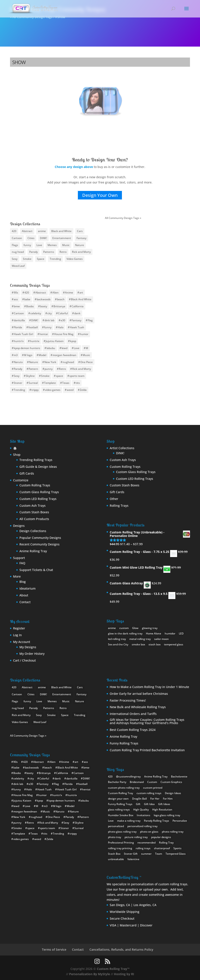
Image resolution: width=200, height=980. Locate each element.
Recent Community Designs (39, 544)
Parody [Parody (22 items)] (18, 369)
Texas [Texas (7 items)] (66, 383)
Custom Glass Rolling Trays (39, 492)
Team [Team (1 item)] (159, 854)
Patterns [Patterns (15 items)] (49, 252)
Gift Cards (27, 473)
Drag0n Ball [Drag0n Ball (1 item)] (139, 799)
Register (19, 628)
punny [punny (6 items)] (49, 369)
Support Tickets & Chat (36, 570)
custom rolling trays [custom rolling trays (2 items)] (149, 793)
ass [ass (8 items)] (16, 299)
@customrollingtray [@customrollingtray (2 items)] (128, 776)
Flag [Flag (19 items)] (90, 320)
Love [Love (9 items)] (39, 245)
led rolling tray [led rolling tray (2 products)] (117, 639)
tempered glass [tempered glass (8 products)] (174, 644)
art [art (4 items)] (81, 293)
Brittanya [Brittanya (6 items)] (59, 306)
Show (19, 62)
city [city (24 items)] (50, 313)
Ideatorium (27, 588)
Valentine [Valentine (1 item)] (133, 859)
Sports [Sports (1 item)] (177, 848)
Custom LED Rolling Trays (38, 499)
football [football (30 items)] (33, 327)
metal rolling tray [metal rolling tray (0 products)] (140, 639)
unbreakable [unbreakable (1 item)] (116, 859)
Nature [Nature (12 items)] (33, 362)
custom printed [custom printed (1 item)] (153, 788)
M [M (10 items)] (87, 348)
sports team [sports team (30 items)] (77, 376)
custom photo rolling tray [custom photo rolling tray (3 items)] (124, 788)
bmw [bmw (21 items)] (17, 306)
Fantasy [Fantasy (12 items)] (81, 238)
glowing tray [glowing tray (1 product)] (150, 628)
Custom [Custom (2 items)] (152, 782)
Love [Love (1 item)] (111, 821)
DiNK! (120, 453)
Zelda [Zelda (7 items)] (83, 390)
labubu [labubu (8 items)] (51, 348)
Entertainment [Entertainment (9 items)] (62, 238)
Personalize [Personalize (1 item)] (180, 821)
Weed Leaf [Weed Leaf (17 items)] (18, 266)
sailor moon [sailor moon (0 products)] (162, 639)
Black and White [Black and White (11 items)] (61, 231)
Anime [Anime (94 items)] (69, 293)
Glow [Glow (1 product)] (135, 628)
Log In (17, 635)
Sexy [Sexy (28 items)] (15, 259)
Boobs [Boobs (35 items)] (30, 306)
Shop (17, 455)
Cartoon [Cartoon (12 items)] (19, 313)
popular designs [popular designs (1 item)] (161, 837)
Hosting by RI (124, 974)
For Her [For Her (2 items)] (155, 799)
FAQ (22, 563)
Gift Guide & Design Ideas (38, 467)
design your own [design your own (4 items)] (118, 799)
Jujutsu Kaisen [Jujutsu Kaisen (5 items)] (55, 341)
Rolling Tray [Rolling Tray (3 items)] (166, 843)
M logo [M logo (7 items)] (28, 355)
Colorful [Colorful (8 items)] (63, 313)
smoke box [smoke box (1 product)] (138, 644)
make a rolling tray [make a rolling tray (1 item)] (129, 821)
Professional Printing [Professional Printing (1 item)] (121, 843)
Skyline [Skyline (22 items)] (30, 376)
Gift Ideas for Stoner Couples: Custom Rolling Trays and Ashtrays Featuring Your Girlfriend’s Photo (147, 721)
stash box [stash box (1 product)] (155, 644)
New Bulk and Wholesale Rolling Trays (138, 707)
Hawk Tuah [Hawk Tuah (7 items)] (77, 327)
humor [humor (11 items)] (84, 334)
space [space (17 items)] (59, 376)
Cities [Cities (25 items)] (31, 238)
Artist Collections (122, 448)
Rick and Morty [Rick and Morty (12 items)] (82, 369)
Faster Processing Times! (128, 700)
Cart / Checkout (24, 660)
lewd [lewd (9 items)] (64, 348)
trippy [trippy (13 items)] (35, 390)
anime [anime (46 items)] (42, 231)
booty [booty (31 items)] (44, 306)
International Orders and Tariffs (133, 714)
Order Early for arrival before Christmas (139, 694)
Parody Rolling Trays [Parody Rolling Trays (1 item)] (156, 821)
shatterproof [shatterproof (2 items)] (162, 848)
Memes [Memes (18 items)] (52, 245)
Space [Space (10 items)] (41, 259)
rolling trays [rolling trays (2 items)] (143, 848)
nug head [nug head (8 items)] (18, 252)
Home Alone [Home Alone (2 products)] (154, 633)
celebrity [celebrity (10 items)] (36, 313)
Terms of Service (54, 949)
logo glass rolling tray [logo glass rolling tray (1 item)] (167, 815)
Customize (21, 480)
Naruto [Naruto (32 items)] (18, 362)
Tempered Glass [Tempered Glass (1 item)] (176, 854)
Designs (19, 526)
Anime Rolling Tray (33, 551)
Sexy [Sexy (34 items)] (17, 376)
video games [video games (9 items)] (53, 390)
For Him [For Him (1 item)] (168, 799)
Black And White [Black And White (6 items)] (81, 299)
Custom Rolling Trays (35, 485)
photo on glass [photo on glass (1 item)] (149, 832)
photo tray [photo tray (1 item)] (115, 837)
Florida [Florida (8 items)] (18, 327)
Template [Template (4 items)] (50, 383)
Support (19, 558)
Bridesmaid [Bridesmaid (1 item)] (137, 782)
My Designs (28, 647)
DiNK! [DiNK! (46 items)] (35, 320)
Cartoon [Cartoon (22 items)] (17, 238)
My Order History (32, 654)
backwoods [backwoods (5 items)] (44, 299)
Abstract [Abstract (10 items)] (27, 231)
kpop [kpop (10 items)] (73, 341)
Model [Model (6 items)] (42, 355)
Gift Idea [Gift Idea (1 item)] (149, 804)
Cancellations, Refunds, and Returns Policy (121, 949)
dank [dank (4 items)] (77, 313)
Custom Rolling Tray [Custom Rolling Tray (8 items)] (121, 793)
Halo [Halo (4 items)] (61, 327)
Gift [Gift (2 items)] (138, 804)
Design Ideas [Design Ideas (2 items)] (173, 793)
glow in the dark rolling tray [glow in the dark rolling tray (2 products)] (125, 633)
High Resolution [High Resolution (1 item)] (162, 810)
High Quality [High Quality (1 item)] (141, 810)
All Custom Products (34, 519)
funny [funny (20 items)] (48, 327)
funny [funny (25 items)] (27, 245)
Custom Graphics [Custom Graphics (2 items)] (171, 782)
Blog (23, 582)
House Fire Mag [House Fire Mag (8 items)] (64, 334)
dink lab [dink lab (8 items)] (49, 320)
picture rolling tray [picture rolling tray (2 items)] (136, 837)
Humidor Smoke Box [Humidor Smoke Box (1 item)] (121, 815)
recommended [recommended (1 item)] (146, 843)
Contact (25, 602)
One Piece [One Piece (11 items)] (86, 362)
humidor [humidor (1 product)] (170, 633)
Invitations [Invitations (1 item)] (144, 815)
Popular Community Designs (40, 538)
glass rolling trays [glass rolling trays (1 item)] (119, 810)
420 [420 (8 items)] (14, 231)
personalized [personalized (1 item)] (116, 826)
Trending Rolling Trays (36, 460)
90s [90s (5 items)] (16, 293)
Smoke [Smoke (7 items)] (45, 376)
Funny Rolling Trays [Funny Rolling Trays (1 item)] (120, 804)
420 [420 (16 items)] (27, 293)
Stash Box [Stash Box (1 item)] (114, 854)
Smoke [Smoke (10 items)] (27, 259)
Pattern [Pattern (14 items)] (33, 369)
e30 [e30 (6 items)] (63, 320)
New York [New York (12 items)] (50, 362)
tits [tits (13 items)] (78, 383)
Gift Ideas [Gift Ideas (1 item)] (164, 804)
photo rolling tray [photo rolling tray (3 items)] (173, 832)
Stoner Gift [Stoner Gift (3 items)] (131, 854)
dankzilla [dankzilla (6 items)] (19, 320)
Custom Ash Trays (32, 506)
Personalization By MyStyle (90, 974)
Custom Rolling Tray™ (113, 969)
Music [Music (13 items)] (66, 245)
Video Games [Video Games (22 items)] (75, 259)
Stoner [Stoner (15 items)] (18, 383)
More (17, 576)
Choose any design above (74, 167)
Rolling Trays (119, 506)
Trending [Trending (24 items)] (55, 259)
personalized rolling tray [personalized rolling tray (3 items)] (142, 826)
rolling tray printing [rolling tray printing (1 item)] (120, 848)
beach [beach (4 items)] (61, 299)
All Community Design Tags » (123, 218)
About (24, 595)
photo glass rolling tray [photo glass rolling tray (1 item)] (122, 832)
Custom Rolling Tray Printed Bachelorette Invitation (147, 750)
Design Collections (33, 531)
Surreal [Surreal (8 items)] (33, 383)
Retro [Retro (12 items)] (63, 252)
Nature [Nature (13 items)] (79, 245)
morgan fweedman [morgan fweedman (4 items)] (64, 355)
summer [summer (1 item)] (146, 854)
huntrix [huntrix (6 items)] (35, 341)
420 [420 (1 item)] (110, 776)
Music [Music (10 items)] (86, 355)
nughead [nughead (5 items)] (68, 362)
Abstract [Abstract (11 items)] (41, 293)
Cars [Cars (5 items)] (80, 231)
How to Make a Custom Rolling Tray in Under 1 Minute (149, 687)
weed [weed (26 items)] (70, 390)
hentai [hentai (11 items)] (44, 334)
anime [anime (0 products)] (112, 628)
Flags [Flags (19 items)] (15, 245)
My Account (22, 642)
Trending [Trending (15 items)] (19, 390)
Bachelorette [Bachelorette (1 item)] (179, 776)
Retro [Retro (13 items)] (62, 369)
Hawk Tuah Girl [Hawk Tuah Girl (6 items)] (23, 334)
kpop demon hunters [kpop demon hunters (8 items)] (27, 348)
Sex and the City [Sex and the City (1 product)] (118, 644)
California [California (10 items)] (78, 306)
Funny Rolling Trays (124, 743)
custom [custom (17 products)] (124, 628)
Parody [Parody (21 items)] (33, 252)
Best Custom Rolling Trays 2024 (133, 730)
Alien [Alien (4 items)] (56, 293)
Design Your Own (100, 195)
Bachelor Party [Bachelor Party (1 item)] (117, 782)
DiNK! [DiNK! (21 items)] (43, 238)
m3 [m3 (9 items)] (16, 355)
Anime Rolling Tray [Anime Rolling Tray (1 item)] (156, 776)
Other (114, 499)
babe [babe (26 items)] (27, 299)
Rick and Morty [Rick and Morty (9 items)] (81, 252)
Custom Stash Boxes (34, 512)
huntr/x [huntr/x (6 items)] (19, 341)
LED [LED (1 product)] (181, 633)
